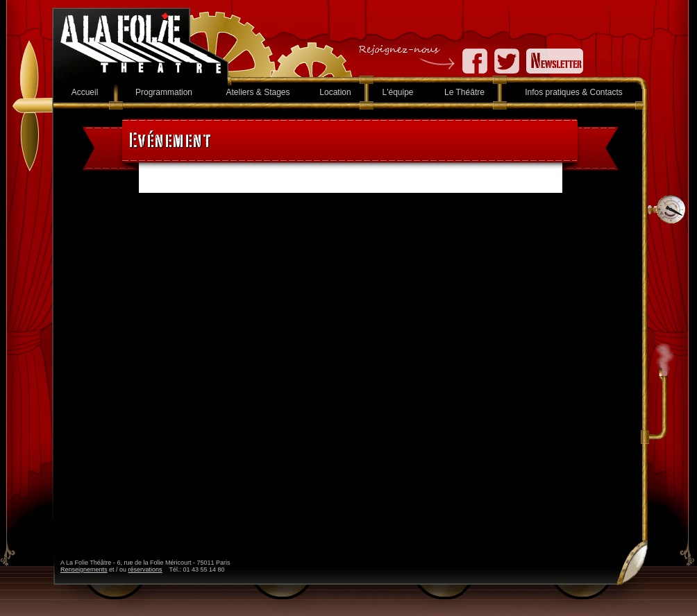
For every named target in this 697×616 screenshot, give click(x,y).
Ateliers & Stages (258, 92)
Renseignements (84, 570)
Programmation (164, 92)
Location (335, 92)
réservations (145, 570)
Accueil (85, 92)
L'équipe (398, 92)
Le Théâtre (464, 92)
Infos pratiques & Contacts (574, 92)
